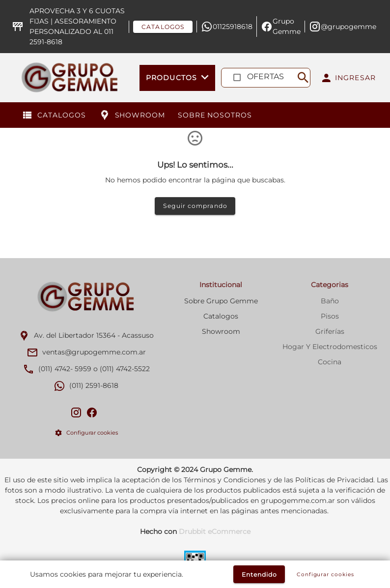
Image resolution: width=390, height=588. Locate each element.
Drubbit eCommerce (215, 531)
